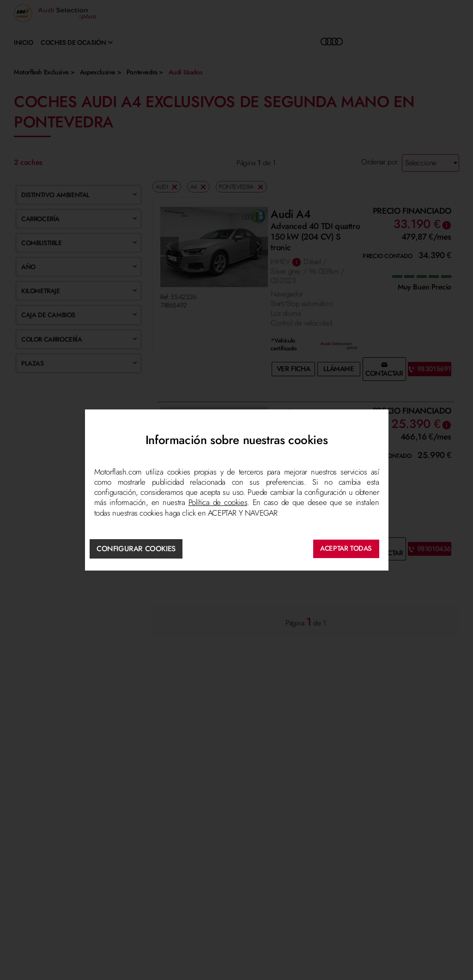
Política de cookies (218, 503)
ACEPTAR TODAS (346, 548)
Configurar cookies (136, 548)
